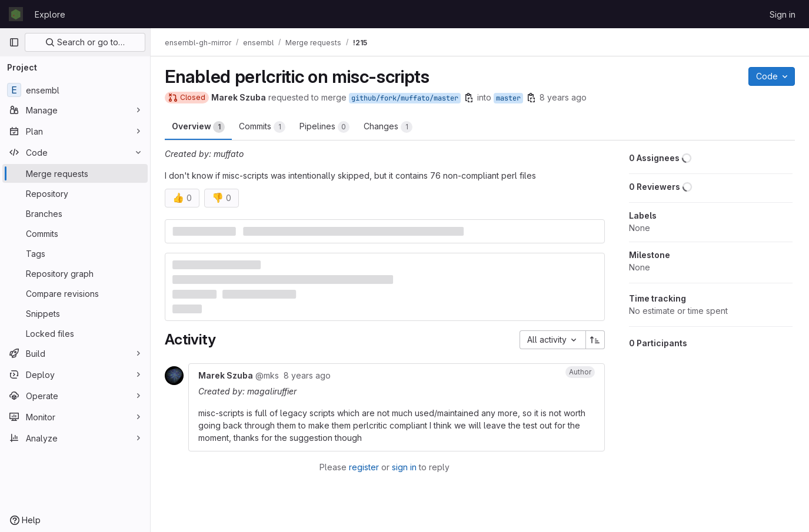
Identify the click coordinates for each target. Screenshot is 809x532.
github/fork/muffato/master (405, 98)
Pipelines (324, 127)
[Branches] (75, 213)
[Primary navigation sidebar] (14, 42)
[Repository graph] (75, 273)
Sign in (783, 14)
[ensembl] (75, 90)
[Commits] (75, 233)
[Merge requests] (75, 173)
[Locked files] (75, 333)
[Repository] (75, 193)
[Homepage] (16, 14)
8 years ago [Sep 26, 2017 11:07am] (563, 97)
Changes (388, 127)
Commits (262, 127)
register (364, 467)
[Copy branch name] (469, 98)
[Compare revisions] (75, 293)
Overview (198, 127)
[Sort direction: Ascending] (595, 340)
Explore (50, 14)
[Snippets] (75, 313)
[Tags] (75, 253)
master (508, 98)
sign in (404, 467)
